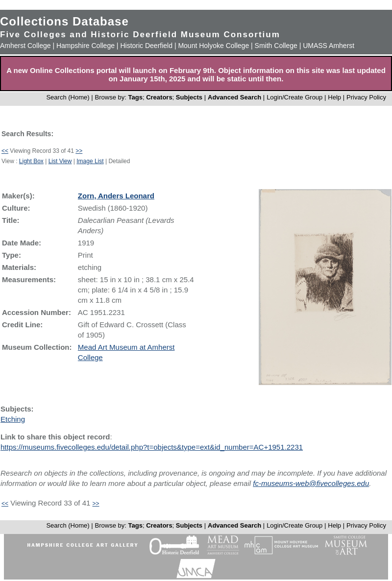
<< (5, 151)
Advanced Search (234, 97)
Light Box (31, 161)
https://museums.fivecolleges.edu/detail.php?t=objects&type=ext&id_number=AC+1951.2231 (152, 447)
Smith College (276, 46)
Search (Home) (68, 97)
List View (60, 161)
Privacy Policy (366, 97)
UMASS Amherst (329, 46)
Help (334, 97)
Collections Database (64, 21)
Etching (13, 419)
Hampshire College (86, 46)
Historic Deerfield (146, 46)
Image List (90, 161)
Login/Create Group (295, 97)
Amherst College (25, 46)
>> (79, 151)
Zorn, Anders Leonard (116, 196)
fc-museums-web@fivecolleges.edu (311, 483)
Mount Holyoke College (213, 46)
